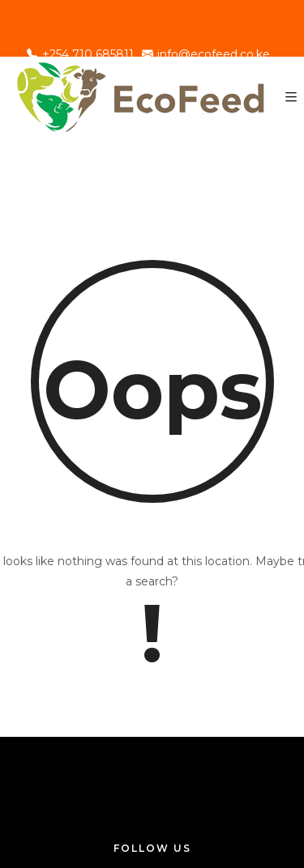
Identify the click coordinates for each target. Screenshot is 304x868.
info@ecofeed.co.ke (206, 54)
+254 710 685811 (80, 54)
